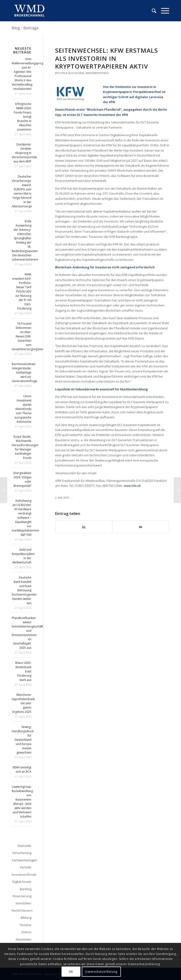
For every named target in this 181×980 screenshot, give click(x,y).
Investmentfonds (97, 73)
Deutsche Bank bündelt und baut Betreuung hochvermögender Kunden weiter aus (24, 590)
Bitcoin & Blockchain (70, 73)
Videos (26, 932)
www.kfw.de (132, 486)
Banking (26, 889)
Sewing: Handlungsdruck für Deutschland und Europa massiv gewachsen (23, 740)
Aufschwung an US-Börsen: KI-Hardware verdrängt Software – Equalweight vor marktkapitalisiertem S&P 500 (26, 518)
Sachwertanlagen (22, 860)
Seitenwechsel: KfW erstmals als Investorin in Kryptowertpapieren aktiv (107, 58)
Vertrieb (26, 867)
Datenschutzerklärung (101, 972)
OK (71, 972)
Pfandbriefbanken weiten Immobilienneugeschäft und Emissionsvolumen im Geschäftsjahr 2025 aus (27, 633)
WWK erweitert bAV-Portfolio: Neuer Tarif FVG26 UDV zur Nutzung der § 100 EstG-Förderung (22, 291)
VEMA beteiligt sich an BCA (22, 769)
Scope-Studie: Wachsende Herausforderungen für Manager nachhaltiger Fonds (25, 447)
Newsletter (24, 939)
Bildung (26, 918)
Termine (25, 925)
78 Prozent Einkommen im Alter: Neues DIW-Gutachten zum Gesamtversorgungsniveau (30, 336)
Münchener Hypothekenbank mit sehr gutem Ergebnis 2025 (23, 703)
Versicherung (22, 853)
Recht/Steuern (22, 910)
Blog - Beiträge (25, 28)
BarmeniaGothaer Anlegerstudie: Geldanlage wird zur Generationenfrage (25, 372)
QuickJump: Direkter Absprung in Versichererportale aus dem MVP (24, 153)
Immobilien (24, 903)
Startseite (24, 846)
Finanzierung (22, 896)
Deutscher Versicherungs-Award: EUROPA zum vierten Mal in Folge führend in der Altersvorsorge (22, 191)
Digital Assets (22, 882)
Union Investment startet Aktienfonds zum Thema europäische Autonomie (23, 409)
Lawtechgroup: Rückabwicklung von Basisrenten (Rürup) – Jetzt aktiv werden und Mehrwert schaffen (22, 802)
